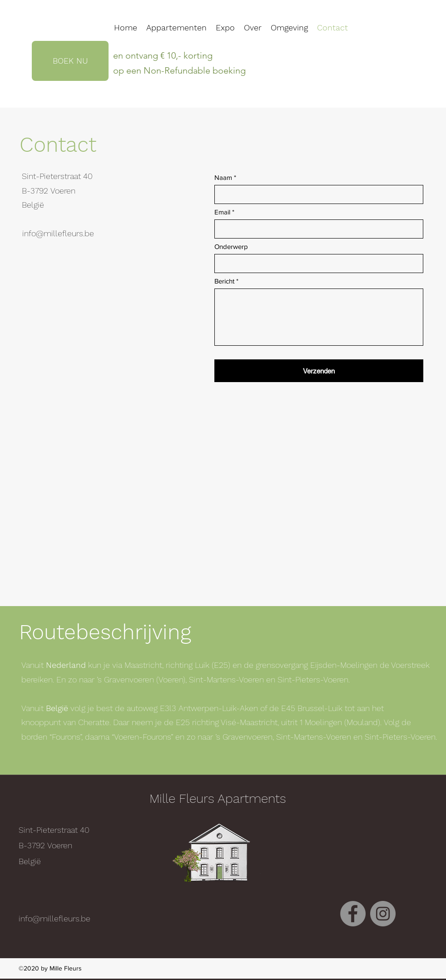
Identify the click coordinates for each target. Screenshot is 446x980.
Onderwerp (231, 246)
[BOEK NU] (70, 61)
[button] (289, 28)
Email (222, 212)
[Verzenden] (319, 371)
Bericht (224, 281)
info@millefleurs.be (58, 233)
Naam (223, 177)
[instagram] (383, 914)
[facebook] (353, 914)
